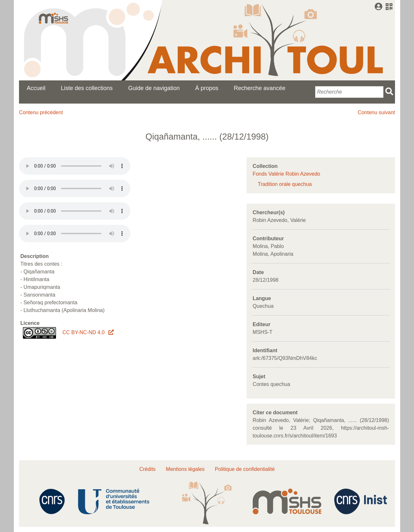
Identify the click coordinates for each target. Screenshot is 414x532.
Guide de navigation (154, 88)
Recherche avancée (259, 88)
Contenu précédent (41, 112)
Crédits (148, 469)
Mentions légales (185, 469)
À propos (207, 88)
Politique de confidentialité (245, 469)
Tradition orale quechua (285, 184)
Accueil (36, 88)
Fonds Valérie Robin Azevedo (287, 174)
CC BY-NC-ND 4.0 (88, 332)
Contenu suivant (376, 112)
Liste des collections (87, 88)
